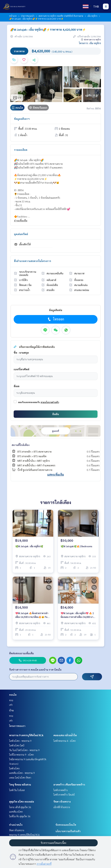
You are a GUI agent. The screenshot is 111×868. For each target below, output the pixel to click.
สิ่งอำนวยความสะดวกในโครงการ (33, 261)
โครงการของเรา (17, 726)
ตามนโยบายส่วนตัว (50, 402)
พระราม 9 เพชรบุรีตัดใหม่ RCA (26, 735)
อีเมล (17, 386)
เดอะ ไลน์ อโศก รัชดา (20, 777)
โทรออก (55, 319)
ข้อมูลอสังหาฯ (22, 119)
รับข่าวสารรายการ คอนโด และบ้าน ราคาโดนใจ (35, 670)
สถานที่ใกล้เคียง (21, 445)
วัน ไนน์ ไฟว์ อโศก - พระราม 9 (24, 750)
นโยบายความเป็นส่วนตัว (68, 831)
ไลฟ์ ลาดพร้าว (61, 790)
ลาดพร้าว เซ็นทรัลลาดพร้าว (69, 784)
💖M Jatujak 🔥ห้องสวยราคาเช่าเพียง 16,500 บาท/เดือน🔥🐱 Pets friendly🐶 (33, 615)
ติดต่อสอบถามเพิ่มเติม (21, 653)
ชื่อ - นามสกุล (21, 353)
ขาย (11, 700)
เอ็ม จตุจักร (92, 16)
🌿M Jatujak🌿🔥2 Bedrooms (76, 546)
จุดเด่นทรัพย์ (21, 234)
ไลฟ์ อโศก (14, 768)
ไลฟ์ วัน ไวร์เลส (17, 790)
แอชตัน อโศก (16, 812)
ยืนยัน (56, 414)
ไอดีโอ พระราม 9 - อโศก (21, 755)
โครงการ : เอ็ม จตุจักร (90, 43)
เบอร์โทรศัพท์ (21, 369)
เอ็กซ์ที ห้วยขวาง (62, 807)
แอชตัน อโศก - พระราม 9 (22, 773)
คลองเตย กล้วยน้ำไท (65, 735)
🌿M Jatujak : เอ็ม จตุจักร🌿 (29, 546)
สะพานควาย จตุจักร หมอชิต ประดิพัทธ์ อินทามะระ (61, 16)
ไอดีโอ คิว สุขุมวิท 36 (20, 816)
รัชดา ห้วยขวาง (62, 801)
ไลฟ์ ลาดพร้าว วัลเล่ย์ (64, 794)
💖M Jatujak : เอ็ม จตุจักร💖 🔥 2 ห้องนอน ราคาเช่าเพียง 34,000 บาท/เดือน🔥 (78, 615)
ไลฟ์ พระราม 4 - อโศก (65, 741)
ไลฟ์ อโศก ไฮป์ (17, 745)
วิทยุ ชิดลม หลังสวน (20, 784)
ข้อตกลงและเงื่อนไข (66, 825)
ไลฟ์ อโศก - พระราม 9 (20, 741)
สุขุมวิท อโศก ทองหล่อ (22, 801)
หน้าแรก (13, 16)
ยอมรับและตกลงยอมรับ (29, 402)
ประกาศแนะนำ (28, 16)
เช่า (11, 705)
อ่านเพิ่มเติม (21, 220)
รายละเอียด (21, 150)
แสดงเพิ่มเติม (56, 475)
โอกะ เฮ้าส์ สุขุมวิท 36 (20, 807)
